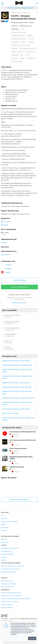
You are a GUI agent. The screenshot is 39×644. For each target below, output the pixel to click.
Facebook (6, 265)
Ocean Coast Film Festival (18, 448)
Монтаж (3, 560)
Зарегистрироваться (19, 303)
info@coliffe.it (6, 255)
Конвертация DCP (7, 551)
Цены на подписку (7, 604)
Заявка (5, 225)
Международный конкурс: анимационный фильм (17, 403)
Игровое (15, 26)
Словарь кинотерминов (9, 584)
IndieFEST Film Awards (17, 467)
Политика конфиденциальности (11, 593)
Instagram (6, 268)
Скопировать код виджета (19, 499)
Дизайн (4, 557)
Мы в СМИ (4, 519)
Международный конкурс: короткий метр (17, 387)
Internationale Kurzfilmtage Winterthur (23, 432)
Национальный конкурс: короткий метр (16, 383)
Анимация (15, 29)
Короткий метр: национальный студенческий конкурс (18, 419)
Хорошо (32, 638)
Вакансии (4, 530)
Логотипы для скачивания (9, 521)
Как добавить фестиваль (9, 572)
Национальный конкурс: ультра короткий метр (17, 392)
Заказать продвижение (20, 287)
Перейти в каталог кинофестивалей (20, 8)
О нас (3, 516)
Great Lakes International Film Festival (22, 440)
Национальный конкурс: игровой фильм (16, 361)
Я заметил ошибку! (19, 280)
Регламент (6, 222)
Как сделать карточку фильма (10, 569)
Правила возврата (7, 607)
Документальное (26, 26)
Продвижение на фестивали (10, 548)
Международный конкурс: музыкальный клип (18, 398)
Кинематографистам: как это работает (13, 566)
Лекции (3, 524)
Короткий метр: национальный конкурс (16, 409)
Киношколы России (7, 581)
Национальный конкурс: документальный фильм (17, 370)
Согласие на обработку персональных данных (16, 599)
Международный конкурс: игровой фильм (17, 365)
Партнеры (4, 539)
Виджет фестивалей (7, 587)
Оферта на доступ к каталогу (10, 601)
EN (37, 3)
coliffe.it (4, 242)
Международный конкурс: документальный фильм (17, 377)
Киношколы (5, 542)
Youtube (6, 272)
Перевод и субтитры (7, 554)
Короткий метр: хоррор (11, 413)
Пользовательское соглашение (11, 596)
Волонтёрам (5, 527)
